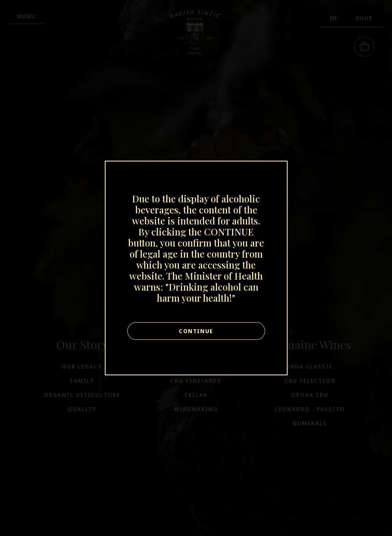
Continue (196, 331)
